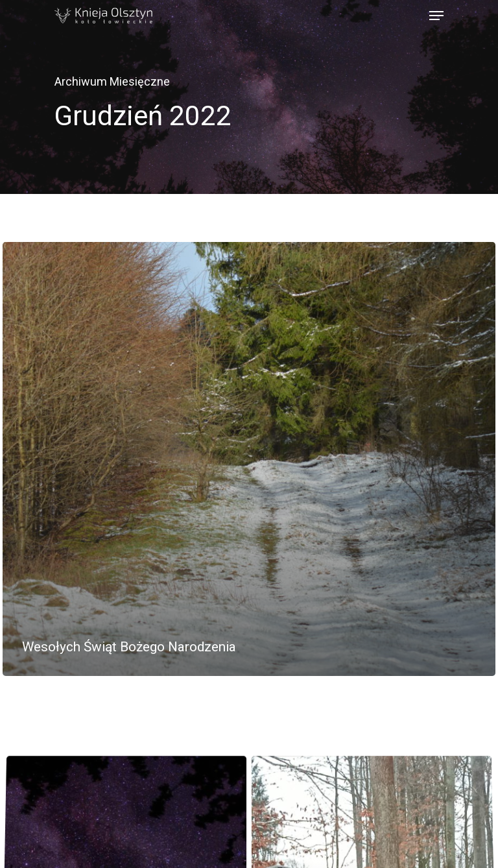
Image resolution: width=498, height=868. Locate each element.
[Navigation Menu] (436, 16)
